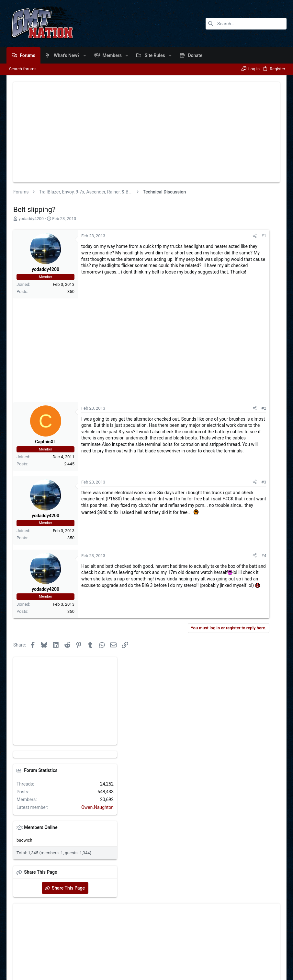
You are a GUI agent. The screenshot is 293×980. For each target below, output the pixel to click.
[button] (85, 55)
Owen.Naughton (260, 348)
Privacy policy (242, 956)
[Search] (246, 24)
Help (263, 956)
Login (157, 871)
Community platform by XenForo (63, 972)
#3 (164, 537)
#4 (164, 611)
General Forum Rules (206, 956)
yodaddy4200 (31, 219)
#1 (164, 236)
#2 (164, 426)
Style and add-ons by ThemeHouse (155, 972)
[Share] (155, 236)
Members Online (203, 368)
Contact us (173, 956)
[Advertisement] (146, 132)
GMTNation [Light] (28, 956)
